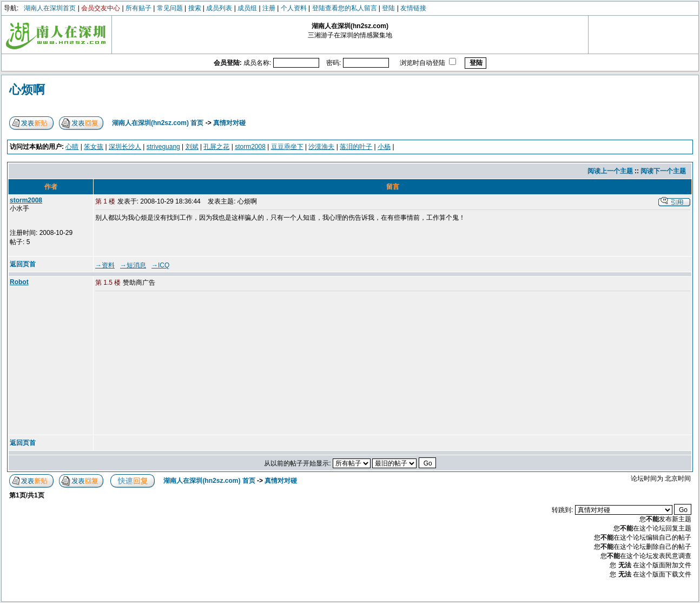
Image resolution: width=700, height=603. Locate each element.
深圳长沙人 (125, 147)
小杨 (384, 147)
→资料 (105, 265)
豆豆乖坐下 (287, 147)
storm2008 (250, 147)
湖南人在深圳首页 (50, 8)
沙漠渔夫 (321, 147)
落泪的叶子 (356, 147)
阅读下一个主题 (663, 171)
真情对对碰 (229, 123)
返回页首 (23, 264)
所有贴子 (138, 8)
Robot (19, 282)
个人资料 (294, 8)
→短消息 (133, 265)
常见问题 (170, 8)
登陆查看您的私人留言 (345, 8)
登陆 (388, 8)
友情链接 (413, 8)
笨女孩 (94, 147)
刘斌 (192, 147)
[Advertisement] (178, 364)
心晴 (72, 147)
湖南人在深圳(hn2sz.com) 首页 (158, 123)
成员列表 (219, 8)
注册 (269, 8)
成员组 (247, 8)
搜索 (195, 8)
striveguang (163, 147)
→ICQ (160, 265)
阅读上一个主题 (610, 171)
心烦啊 (27, 90)
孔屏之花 (216, 147)
